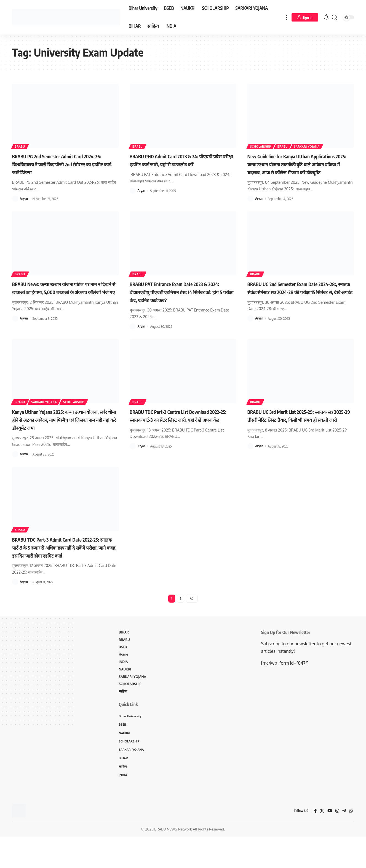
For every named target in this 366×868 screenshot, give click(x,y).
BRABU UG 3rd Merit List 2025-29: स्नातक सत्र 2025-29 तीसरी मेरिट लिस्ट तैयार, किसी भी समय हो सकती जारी (299, 427)
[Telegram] (344, 842)
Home (124, 680)
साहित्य (124, 719)
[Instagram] (336, 842)
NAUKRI (126, 696)
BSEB (123, 673)
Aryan (24, 198)
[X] (321, 842)
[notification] (326, 17)
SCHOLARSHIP (263, 145)
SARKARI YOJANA (318, 145)
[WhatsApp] (351, 842)
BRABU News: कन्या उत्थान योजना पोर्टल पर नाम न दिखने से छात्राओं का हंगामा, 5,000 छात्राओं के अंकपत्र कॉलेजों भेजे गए (63, 299)
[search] (335, 17)
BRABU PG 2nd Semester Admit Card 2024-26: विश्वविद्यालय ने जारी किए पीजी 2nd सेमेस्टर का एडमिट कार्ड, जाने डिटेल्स (64, 164)
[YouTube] (329, 842)
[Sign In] (305, 17)
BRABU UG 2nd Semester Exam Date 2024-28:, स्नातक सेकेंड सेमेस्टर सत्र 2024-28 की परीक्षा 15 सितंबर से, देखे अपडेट (299, 299)
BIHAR (124, 657)
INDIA (124, 688)
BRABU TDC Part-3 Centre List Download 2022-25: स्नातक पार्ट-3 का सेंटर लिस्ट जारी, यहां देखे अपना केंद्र (181, 427)
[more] (286, 17)
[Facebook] (314, 842)
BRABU (22, 145)
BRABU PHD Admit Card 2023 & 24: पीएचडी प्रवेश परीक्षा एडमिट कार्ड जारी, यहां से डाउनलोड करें (180, 164)
